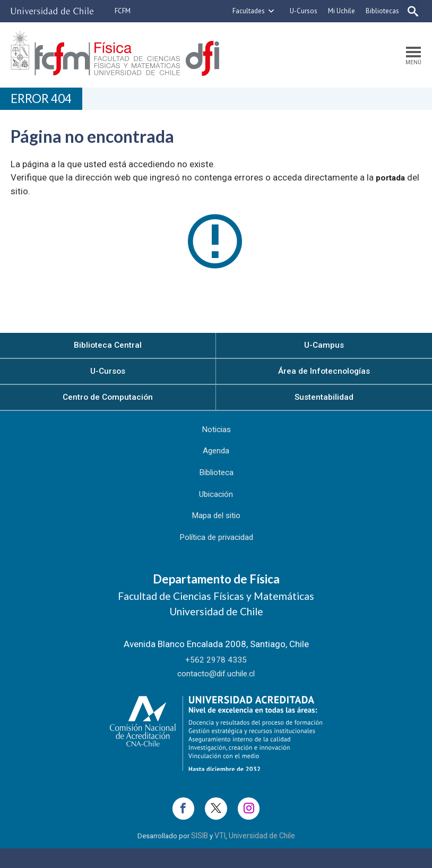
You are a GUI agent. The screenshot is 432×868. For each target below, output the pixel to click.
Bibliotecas (378, 11)
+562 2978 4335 (216, 675)
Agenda (216, 459)
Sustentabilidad (324, 401)
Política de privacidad (216, 553)
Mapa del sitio (216, 529)
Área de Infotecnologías (324, 374)
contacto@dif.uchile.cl (216, 689)
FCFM (123, 11)
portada (392, 179)
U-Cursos (299, 11)
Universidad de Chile (261, 856)
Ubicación (216, 506)
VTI (221, 856)
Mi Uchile (337, 11)
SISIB (202, 856)
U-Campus (324, 347)
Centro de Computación (108, 401)
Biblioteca (216, 483)
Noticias (216, 436)
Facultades (244, 11)
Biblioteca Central (108, 347)
